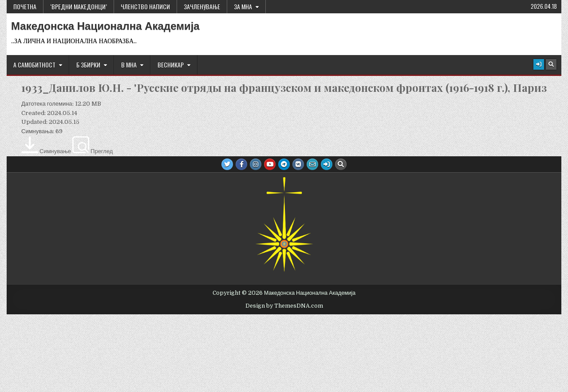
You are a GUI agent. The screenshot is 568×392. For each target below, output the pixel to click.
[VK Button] (298, 164)
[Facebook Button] (241, 164)
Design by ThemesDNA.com (284, 306)
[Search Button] (551, 64)
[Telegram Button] (284, 164)
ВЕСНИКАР (171, 65)
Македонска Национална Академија (105, 26)
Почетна (25, 6)
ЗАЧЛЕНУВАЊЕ (202, 6)
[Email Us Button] (312, 164)
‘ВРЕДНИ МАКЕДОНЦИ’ (79, 6)
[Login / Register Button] (539, 64)
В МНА (129, 65)
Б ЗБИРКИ (88, 65)
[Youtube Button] (270, 164)
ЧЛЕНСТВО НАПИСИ (145, 6)
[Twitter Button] (227, 164)
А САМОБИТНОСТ (34, 65)
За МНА (243, 6)
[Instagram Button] (256, 164)
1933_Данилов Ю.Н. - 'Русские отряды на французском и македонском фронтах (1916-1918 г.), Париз (284, 87)
